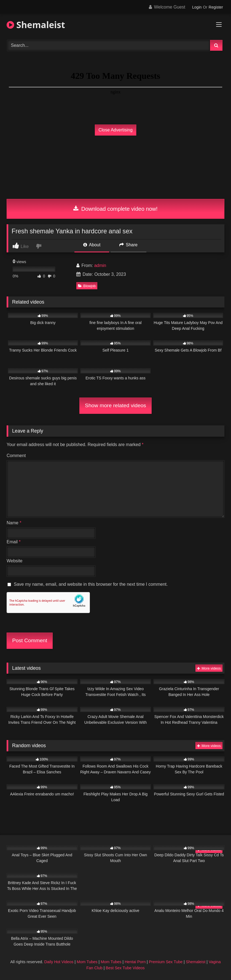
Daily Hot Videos (59, 962)
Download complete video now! (115, 209)
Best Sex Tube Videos (125, 968)
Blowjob (87, 286)
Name (14, 523)
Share (128, 245)
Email (14, 542)
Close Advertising (115, 130)
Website (15, 561)
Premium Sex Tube (166, 962)
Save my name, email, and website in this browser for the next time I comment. (91, 584)
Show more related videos (115, 405)
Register (216, 7)
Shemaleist (36, 25)
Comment (16, 456)
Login (197, 7)
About (92, 245)
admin (100, 265)
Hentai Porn (135, 962)
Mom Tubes (87, 962)
